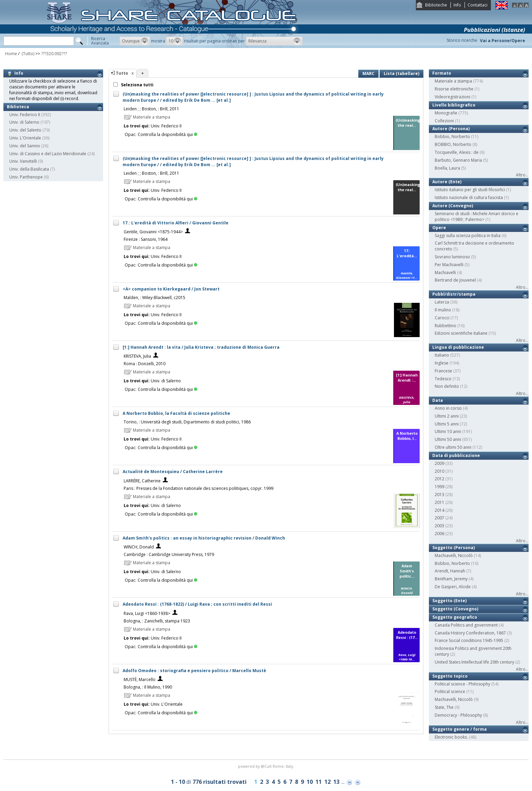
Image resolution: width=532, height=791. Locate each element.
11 (319, 782)
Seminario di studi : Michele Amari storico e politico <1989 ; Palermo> (477, 217)
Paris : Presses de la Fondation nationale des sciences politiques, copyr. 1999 (199, 488)
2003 (440, 526)
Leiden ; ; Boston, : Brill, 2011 (151, 109)
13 (336, 782)
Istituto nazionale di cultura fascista (469, 197)
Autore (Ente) (447, 182)
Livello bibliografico (454, 105)
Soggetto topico (450, 676)
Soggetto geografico (455, 617)
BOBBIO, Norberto (453, 144)
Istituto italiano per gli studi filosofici (470, 190)
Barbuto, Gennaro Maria (458, 160)
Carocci (442, 318)
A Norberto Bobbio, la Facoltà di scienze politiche (176, 413)
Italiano (442, 355)
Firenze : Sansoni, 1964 (146, 239)
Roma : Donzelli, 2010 (145, 364)
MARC (368, 73)
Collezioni (444, 121)
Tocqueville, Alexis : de (457, 152)
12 (327, 782)
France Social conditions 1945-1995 (469, 640)
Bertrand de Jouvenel (455, 280)
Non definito (447, 386)
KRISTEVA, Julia (137, 356)
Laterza (442, 302)
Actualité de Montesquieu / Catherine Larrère (173, 472)
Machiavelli (445, 273)
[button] (135, 41)
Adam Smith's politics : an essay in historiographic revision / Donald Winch (204, 538)
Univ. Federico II (25, 115)
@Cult (267, 766)
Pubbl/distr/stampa (454, 294)
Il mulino (443, 310)
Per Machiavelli (449, 265)
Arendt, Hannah (450, 571)
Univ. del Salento (25, 130)
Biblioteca (18, 107)
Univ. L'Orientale (25, 138)
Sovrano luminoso (452, 257)
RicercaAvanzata (100, 41)
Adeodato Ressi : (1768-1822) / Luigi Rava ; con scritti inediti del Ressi (197, 604)
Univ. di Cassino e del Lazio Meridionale (48, 154)
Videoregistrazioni (453, 97)
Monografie (446, 113)
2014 (440, 510)
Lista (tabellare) (401, 73)
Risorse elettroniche (454, 89)
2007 (440, 518)
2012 (440, 479)
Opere (439, 228)
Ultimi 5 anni (447, 424)
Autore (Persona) (451, 129)
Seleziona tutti (137, 85)
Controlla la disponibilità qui (168, 134)
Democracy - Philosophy (458, 715)
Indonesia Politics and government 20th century (473, 651)
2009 (440, 463)
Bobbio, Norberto (452, 137)
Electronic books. (451, 737)
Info (457, 5)
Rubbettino (446, 326)
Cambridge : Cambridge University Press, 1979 (169, 554)
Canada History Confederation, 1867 (470, 633)
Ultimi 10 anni (448, 431)
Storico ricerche (462, 40)
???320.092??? (54, 54)
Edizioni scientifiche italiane (461, 333)
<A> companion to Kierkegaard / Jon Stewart (171, 289)
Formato (442, 73)
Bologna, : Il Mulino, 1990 (148, 687)
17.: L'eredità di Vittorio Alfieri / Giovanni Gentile (176, 223)
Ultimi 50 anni (448, 439)
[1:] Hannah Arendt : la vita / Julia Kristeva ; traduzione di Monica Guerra (201, 347)
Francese (443, 371)
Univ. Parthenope (26, 177)
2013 (440, 495)
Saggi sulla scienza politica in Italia (468, 236)
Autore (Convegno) (453, 206)
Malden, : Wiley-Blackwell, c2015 (154, 298)
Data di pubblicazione (456, 455)
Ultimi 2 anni (447, 416)
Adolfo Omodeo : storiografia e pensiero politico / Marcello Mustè (194, 671)
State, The (444, 707)
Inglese (442, 363)
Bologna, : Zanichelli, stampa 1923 (157, 621)
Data (438, 400)
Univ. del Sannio (25, 146)
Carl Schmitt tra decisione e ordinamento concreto (474, 246)
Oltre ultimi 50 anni (453, 447)
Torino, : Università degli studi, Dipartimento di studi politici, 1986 (187, 422)
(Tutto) (27, 54)
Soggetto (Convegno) (455, 609)
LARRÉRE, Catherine (142, 481)
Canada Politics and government (466, 625)
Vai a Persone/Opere (503, 41)
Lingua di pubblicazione (458, 347)
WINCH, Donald (139, 547)
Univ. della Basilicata (29, 169)
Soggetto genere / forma (460, 729)
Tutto (122, 73)
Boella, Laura (447, 168)
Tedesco (443, 379)
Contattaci (478, 5)
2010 (440, 471)
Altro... (522, 175)
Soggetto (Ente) (449, 601)
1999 (440, 487)
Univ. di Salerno (24, 122)
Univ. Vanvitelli (23, 161)
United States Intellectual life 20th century (474, 662)
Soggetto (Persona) (454, 548)
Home (11, 54)
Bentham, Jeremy (451, 579)
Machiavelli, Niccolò (454, 555)
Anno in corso (448, 408)
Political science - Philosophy (462, 684)
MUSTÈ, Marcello (140, 679)
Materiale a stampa (453, 81)
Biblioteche (436, 5)
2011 (440, 502)
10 (310, 782)
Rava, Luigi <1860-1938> (147, 613)
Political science (450, 691)
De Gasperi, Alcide (453, 587)
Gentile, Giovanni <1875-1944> (153, 232)
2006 (440, 534)
